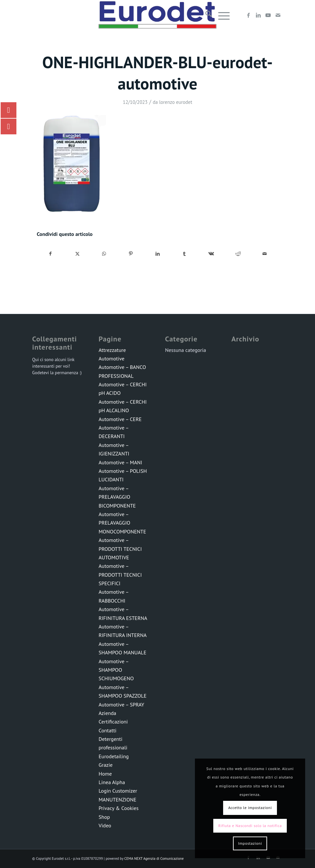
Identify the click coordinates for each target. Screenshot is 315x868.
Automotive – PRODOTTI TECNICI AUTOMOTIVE (120, 549)
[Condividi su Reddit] (238, 254)
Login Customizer (118, 791)
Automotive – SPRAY (121, 704)
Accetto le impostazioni (250, 808)
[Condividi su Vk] (211, 254)
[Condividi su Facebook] (51, 254)
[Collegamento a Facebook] (248, 15)
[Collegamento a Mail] (278, 15)
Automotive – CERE (120, 419)
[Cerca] (205, 15)
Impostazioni (250, 843)
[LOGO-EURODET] (157, 15)
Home (105, 774)
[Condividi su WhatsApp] (104, 254)
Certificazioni (113, 722)
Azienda (107, 713)
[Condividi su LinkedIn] (158, 254)
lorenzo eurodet (176, 102)
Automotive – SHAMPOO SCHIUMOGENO (116, 670)
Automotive (111, 358)
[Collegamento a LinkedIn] (258, 15)
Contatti (107, 730)
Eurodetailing (114, 756)
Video (105, 825)
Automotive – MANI (120, 462)
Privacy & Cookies (118, 808)
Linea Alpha (112, 782)
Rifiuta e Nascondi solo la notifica (250, 826)
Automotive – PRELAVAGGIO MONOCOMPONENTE (122, 523)
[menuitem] (205, 15)
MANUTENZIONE (117, 800)
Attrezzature (112, 350)
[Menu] (221, 15)
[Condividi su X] (78, 254)
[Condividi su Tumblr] (185, 254)
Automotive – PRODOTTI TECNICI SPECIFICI (120, 575)
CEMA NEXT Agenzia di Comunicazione (154, 858)
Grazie (105, 765)
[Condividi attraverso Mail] (265, 254)
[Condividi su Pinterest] (131, 254)
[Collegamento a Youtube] (268, 15)
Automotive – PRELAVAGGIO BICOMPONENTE (117, 497)
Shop (104, 817)
